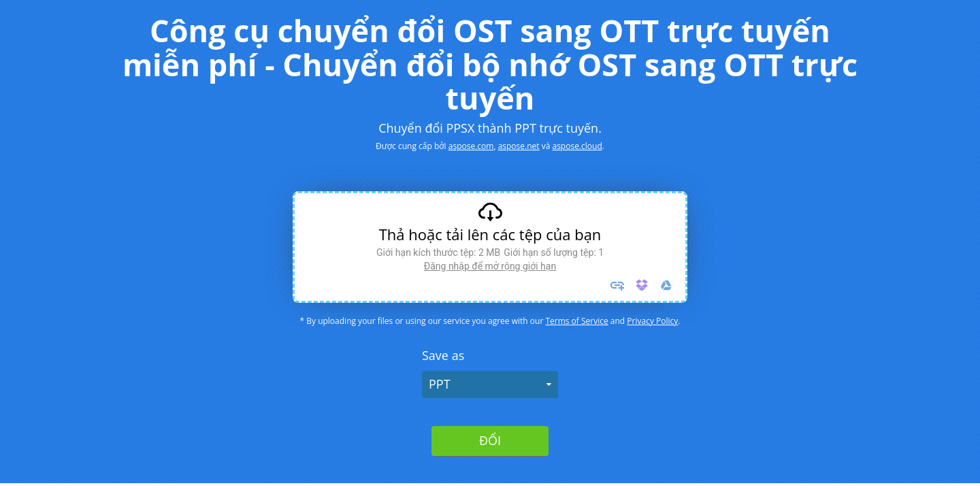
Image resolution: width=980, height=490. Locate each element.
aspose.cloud (577, 146)
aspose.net (519, 146)
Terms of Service (576, 321)
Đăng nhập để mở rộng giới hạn (490, 266)
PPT (440, 384)
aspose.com (471, 146)
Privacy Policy (652, 321)
